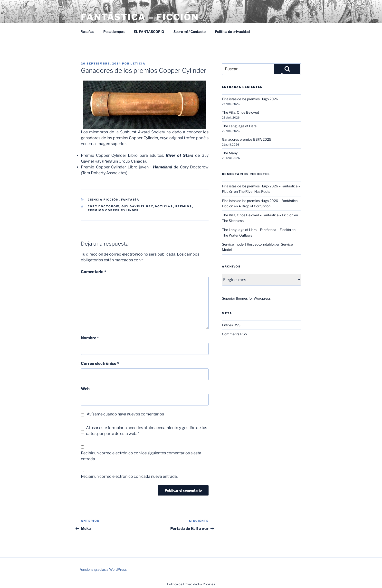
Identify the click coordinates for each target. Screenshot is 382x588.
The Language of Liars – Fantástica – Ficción (256, 230)
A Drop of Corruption (254, 206)
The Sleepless (233, 221)
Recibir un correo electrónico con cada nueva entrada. (129, 476)
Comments (234, 334)
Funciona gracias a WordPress (103, 569)
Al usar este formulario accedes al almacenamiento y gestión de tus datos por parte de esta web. (147, 431)
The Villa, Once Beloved (240, 112)
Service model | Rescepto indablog (249, 244)
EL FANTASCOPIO (149, 32)
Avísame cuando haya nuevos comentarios (125, 414)
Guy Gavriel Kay (137, 206)
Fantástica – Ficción (140, 17)
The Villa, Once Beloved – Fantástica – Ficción (258, 215)
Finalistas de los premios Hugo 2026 (250, 99)
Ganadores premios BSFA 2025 (247, 139)
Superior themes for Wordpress (246, 298)
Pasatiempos (114, 32)
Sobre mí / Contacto (190, 32)
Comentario (94, 272)
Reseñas (87, 32)
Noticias (164, 206)
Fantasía (130, 200)
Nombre (90, 338)
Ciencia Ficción (103, 200)
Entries (231, 325)
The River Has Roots (254, 191)
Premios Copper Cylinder (113, 210)
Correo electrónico (100, 363)
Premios (184, 206)
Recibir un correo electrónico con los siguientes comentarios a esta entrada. (141, 456)
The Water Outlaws (237, 235)
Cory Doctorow (104, 206)
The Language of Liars (239, 126)
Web (85, 389)
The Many (230, 153)
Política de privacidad (232, 32)
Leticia (138, 64)
